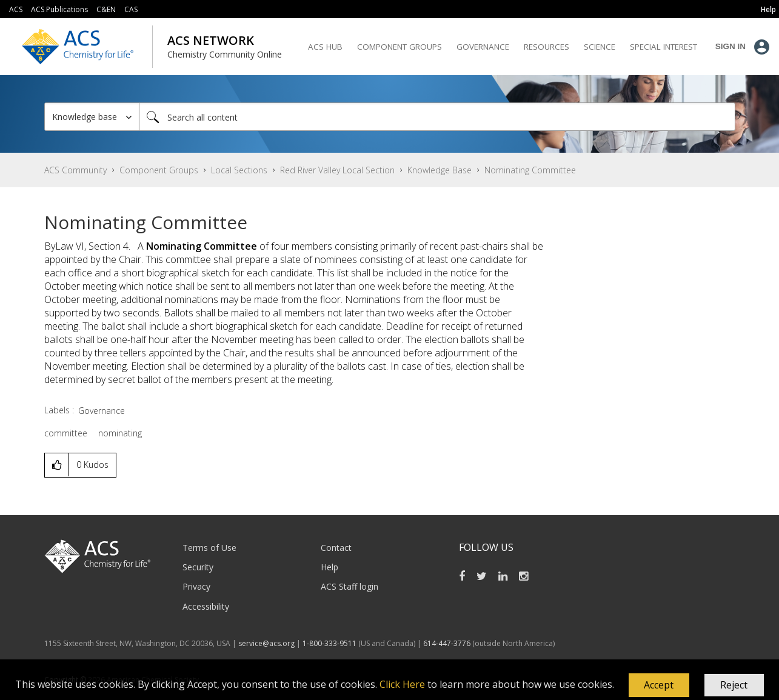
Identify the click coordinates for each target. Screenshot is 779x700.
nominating (120, 433)
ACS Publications (59, 9)
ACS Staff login (349, 586)
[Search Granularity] (92, 117)
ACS (16, 9)
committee (66, 433)
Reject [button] (734, 685)
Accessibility (206, 606)
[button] (659, 685)
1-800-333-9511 (329, 643)
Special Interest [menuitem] (664, 47)
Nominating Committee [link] (530, 170)
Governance (102, 411)
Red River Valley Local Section (337, 170)
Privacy (196, 586)
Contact (336, 548)
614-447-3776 (448, 643)
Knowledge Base (440, 170)
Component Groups (159, 170)
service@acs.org (266, 643)
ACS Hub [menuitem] (325, 47)
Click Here (402, 684)
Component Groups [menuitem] (400, 47)
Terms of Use (209, 548)
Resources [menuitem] (547, 47)
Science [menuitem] (600, 47)
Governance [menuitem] (483, 47)
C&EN (106, 9)
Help (329, 567)
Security (198, 567)
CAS (131, 9)
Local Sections (239, 170)
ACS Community (75, 170)
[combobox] (437, 117)
